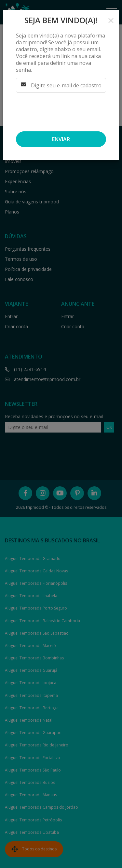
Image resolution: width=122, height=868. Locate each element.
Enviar (61, 139)
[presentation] (58, 110)
